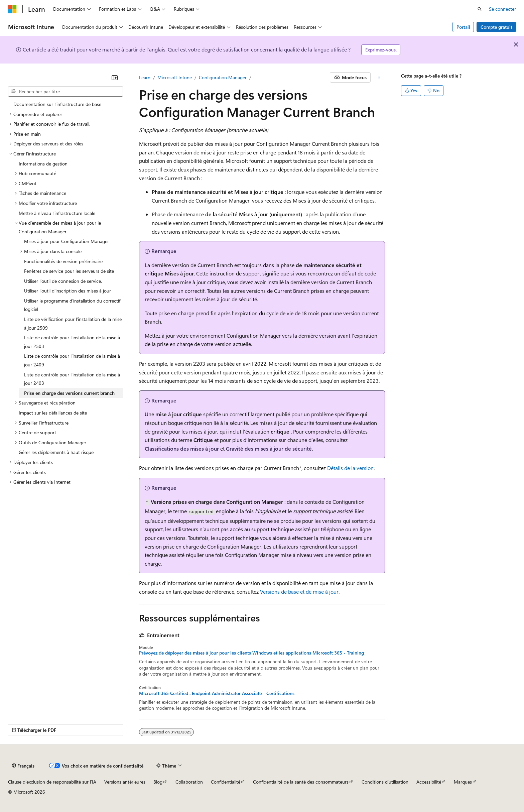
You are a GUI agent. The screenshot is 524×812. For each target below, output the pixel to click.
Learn (145, 77)
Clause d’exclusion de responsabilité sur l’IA (52, 782)
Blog (158, 782)
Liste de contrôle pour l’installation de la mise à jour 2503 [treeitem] (72, 342)
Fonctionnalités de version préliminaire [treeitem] (63, 261)
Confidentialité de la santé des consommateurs (301, 782)
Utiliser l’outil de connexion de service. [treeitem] (63, 281)
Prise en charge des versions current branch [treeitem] (69, 393)
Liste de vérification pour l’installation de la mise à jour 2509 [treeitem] (73, 323)
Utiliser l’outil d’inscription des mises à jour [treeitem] (68, 291)
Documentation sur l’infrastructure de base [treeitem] (57, 104)
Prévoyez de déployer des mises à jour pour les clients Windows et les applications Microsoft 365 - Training (251, 653)
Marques (463, 782)
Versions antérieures (125, 782)
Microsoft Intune (175, 77)
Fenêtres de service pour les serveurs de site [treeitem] (69, 271)
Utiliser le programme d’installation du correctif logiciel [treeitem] (72, 305)
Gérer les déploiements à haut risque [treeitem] (56, 452)
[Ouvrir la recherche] (480, 9)
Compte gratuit (496, 27)
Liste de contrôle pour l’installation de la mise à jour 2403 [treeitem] (72, 379)
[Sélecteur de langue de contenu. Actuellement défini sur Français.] (23, 766)
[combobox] (65, 92)
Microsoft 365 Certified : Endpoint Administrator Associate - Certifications (217, 693)
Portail (463, 27)
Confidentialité (226, 782)
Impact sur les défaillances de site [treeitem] (53, 413)
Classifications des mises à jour (182, 448)
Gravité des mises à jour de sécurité (269, 448)
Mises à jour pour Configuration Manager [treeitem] (67, 241)
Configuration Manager (223, 77)
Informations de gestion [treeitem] (43, 164)
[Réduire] (115, 78)
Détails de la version (350, 468)
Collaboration (189, 782)
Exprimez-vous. (381, 50)
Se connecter (502, 9)
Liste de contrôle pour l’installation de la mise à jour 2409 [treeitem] (72, 360)
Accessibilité (429, 782)
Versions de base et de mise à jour (299, 592)
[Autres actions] (379, 78)
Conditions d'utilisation (385, 782)
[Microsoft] (12, 9)
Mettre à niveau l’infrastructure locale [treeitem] (57, 213)
